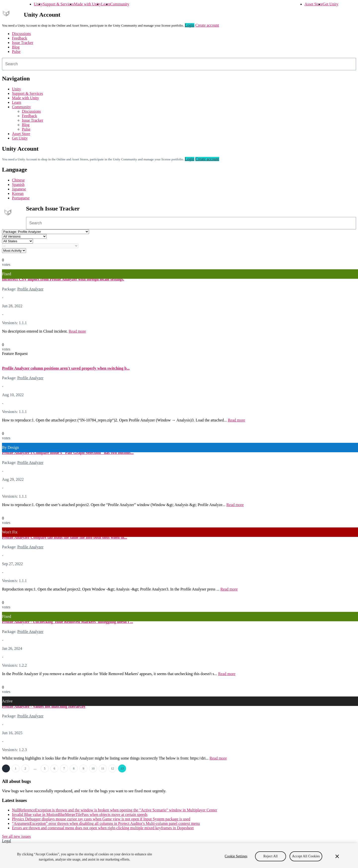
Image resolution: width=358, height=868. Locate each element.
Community (120, 4)
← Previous (6, 768)
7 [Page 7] (64, 768)
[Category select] (40, 246)
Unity (38, 4)
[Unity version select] (24, 236)
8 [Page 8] (74, 768)
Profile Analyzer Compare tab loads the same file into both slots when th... (65, 537)
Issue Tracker (23, 43)
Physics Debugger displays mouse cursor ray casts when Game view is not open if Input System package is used (101, 819)
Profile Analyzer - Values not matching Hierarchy (44, 706)
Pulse (16, 52)
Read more (77, 331)
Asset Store (313, 4)
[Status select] (17, 241)
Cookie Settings (236, 861)
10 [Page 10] (93, 768)
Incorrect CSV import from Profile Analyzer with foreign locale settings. (63, 279)
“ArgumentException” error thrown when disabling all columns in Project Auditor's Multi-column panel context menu (106, 823)
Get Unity (330, 4)
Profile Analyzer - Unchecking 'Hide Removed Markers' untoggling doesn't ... (67, 622)
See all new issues (16, 836)
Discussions (21, 34)
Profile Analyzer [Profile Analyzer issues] (30, 289)
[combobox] (179, 64)
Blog (16, 47)
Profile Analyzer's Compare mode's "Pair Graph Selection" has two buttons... (68, 453)
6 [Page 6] (54, 768)
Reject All (271, 861)
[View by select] (14, 251)
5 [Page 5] (45, 768)
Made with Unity (87, 4)
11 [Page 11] (103, 768)
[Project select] (46, 232)
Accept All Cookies (306, 861)
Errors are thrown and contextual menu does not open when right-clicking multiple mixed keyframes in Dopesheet (103, 828)
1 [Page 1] (16, 768)
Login (190, 25)
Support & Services (58, 4)
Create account (207, 25)
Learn (106, 4)
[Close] (337, 861)
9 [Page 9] (83, 768)
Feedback (19, 38)
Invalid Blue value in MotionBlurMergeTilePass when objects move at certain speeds (80, 815)
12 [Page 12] (112, 768)
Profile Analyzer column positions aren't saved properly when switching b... (66, 368)
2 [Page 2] (25, 768)
